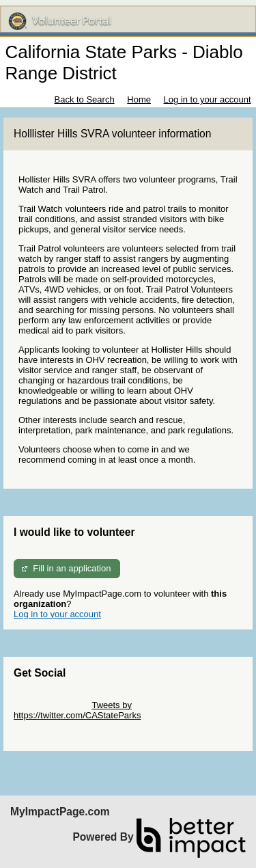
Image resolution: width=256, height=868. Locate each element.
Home (139, 99)
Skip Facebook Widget (58, 725)
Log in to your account (208, 99)
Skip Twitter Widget (52, 705)
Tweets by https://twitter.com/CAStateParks (77, 710)
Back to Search (84, 99)
